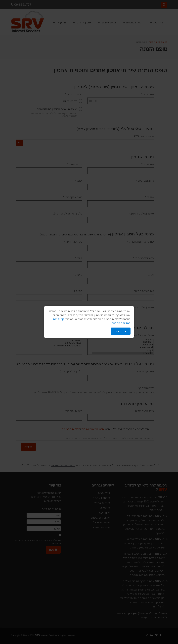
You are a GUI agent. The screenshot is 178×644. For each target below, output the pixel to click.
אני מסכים (121, 331)
